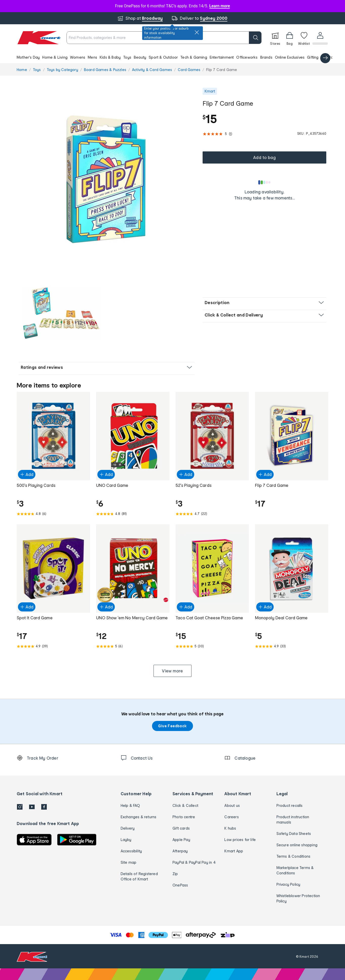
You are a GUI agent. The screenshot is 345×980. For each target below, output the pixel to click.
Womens (78, 57)
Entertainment (222, 57)
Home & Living (55, 57)
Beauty (140, 57)
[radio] (107, 178)
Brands (266, 57)
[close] (197, 32)
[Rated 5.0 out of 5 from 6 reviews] (133, 646)
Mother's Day (28, 57)
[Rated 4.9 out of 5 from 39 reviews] (53, 646)
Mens (92, 57)
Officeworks (247, 57)
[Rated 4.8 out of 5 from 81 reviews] (133, 514)
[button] (172, 57)
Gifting (313, 57)
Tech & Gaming (194, 57)
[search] (255, 38)
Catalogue (331, 57)
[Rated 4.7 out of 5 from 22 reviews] (212, 514)
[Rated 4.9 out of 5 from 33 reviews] (292, 646)
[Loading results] (265, 182)
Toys (127, 57)
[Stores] (275, 38)
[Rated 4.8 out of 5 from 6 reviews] (53, 514)
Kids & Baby (110, 57)
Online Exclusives (290, 57)
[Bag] (289, 38)
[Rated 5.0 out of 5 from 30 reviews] (212, 646)
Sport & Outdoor (163, 57)
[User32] (320, 38)
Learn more (220, 6)
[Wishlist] (304, 38)
